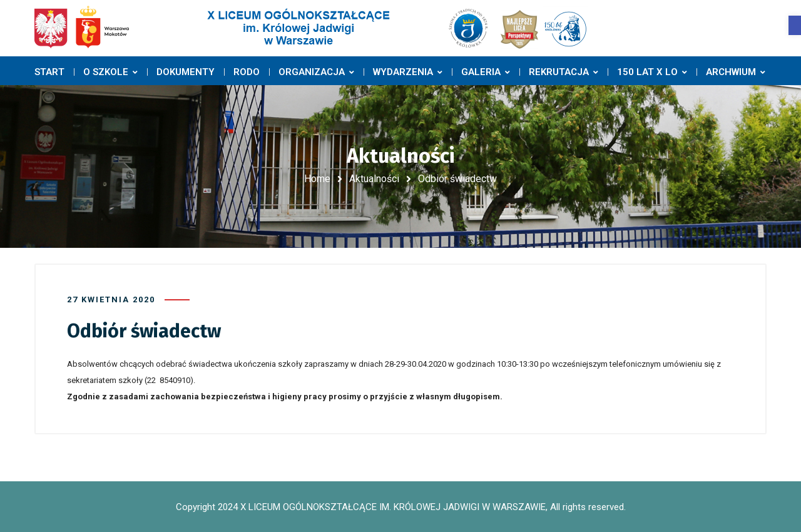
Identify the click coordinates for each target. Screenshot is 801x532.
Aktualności (374, 179)
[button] (795, 25)
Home (317, 179)
